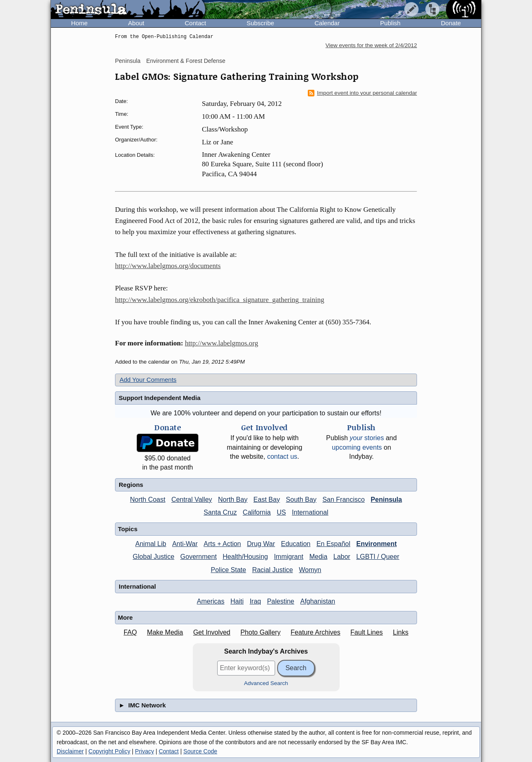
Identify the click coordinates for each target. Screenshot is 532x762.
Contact (195, 23)
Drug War (261, 544)
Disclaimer (70, 751)
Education (296, 544)
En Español (333, 544)
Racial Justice (272, 570)
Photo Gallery (260, 632)
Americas (211, 601)
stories (367, 438)
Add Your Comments (148, 380)
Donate (451, 23)
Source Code (200, 751)
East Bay (267, 500)
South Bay (301, 500)
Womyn (310, 570)
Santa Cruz (220, 512)
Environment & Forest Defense (186, 61)
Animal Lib (151, 544)
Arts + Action (222, 544)
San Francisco (343, 500)
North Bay (233, 500)
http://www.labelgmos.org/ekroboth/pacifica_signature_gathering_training (220, 300)
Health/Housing (245, 557)
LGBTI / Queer (378, 557)
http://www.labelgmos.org (222, 343)
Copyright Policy (109, 751)
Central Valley (192, 500)
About (136, 23)
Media (319, 557)
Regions (131, 485)
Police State (229, 570)
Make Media (165, 632)
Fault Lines (367, 632)
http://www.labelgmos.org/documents (168, 266)
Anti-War (185, 544)
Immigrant (289, 557)
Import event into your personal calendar (362, 93)
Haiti (237, 601)
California (257, 512)
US (281, 512)
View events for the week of (371, 45)
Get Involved (212, 632)
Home (79, 23)
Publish (390, 23)
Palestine (280, 601)
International (310, 512)
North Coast (147, 500)
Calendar (327, 23)
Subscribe (260, 23)
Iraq (255, 601)
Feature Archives (316, 632)
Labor (342, 557)
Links (401, 632)
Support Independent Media (160, 398)
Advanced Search (266, 683)
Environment (376, 544)
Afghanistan (318, 601)
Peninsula (128, 61)
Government (199, 557)
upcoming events (357, 447)
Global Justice (154, 557)
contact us (282, 456)
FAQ (130, 632)
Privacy (144, 751)
